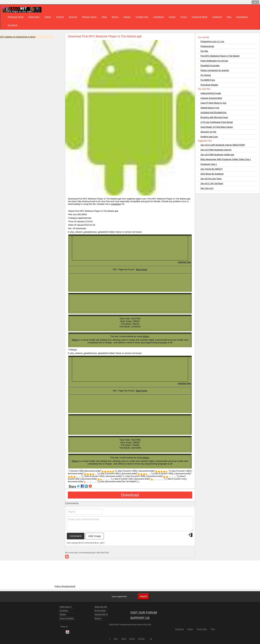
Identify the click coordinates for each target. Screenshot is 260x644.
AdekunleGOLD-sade (211, 93)
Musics (115, 17)
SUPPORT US (140, 618)
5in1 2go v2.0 (207, 188)
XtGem (146, 336)
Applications (242, 17)
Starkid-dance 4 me (210, 108)
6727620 (141, 639)
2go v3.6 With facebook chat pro (216, 150)
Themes (60, 17)
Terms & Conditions (67, 618)
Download (130, 495)
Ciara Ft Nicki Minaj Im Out (213, 103)
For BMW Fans (208, 80)
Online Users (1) (66, 607)
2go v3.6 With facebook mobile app (217, 155)
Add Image (95, 536)
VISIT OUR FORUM (144, 613)
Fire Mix (204, 51)
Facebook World (200, 17)
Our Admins (64, 611)
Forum (184, 17)
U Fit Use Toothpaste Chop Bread (217, 122)
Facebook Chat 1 (209, 164)
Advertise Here (184, 262)
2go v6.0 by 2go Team (211, 179)
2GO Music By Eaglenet (212, 174)
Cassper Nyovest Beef (211, 98)
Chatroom (217, 17)
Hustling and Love (209, 137)
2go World (13, 25)
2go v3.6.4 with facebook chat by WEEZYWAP (223, 145)
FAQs (213, 629)
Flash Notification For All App (214, 61)
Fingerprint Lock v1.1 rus (212, 41)
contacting (116, 204)
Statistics (63, 614)
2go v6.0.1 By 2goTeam (212, 183)
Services (73, 17)
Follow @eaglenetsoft (65, 586)
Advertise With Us (101, 614)
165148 (132, 639)
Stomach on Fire (208, 132)
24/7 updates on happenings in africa (18, 37)
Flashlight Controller (210, 66)
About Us (98, 618)
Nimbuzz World (89, 17)
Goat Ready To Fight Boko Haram (217, 127)
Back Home (142, 269)
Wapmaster (34, 17)
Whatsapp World (16, 17)
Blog (229, 17)
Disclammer (179, 629)
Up (151, 639)
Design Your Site (101, 607)
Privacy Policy (202, 629)
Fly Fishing (206, 75)
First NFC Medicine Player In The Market (220, 56)
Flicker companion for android (215, 70)
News (104, 17)
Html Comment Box (88, 543)
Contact (190, 629)
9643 (116, 639)
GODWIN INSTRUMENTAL (214, 113)
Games (172, 17)
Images (127, 17)
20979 (124, 639)
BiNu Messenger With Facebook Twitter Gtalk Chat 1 (226, 159)
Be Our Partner (100, 611)
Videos (48, 17)
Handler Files (142, 17)
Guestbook (158, 17)
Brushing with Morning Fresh (214, 117)
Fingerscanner (207, 46)
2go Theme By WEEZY (212, 169)
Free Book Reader (209, 85)
